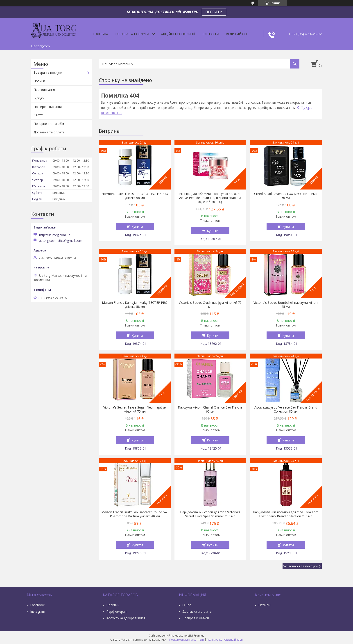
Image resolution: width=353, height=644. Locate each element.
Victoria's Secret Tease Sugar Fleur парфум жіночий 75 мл (135, 409)
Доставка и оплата (197, 611)
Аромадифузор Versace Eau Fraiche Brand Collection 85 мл (286, 409)
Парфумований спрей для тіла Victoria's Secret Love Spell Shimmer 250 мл (210, 514)
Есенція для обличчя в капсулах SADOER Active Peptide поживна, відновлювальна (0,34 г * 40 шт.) (210, 198)
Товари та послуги (132, 34)
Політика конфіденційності (225, 640)
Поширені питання (48, 107)
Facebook (37, 605)
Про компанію (44, 90)
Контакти (210, 34)
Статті (38, 115)
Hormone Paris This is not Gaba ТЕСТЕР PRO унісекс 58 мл (135, 196)
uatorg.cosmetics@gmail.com (61, 241)
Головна (100, 34)
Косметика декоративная (126, 618)
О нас (187, 605)
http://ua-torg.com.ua (55, 235)
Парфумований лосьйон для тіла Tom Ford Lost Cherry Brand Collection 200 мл (286, 514)
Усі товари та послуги (300, 566)
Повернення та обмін (50, 124)
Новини (39, 81)
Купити (137, 226)
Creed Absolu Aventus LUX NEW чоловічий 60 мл (286, 196)
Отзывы (265, 605)
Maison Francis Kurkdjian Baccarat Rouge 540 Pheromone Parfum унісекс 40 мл (135, 514)
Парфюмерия (116, 611)
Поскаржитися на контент (187, 640)
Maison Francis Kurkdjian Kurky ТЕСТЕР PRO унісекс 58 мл (135, 305)
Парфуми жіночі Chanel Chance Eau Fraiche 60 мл (210, 409)
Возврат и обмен (196, 618)
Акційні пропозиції (178, 34)
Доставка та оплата (49, 132)
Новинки (113, 605)
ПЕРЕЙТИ (214, 12)
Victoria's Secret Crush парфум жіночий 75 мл (210, 305)
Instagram (38, 611)
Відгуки (39, 98)
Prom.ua (199, 636)
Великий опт (237, 34)
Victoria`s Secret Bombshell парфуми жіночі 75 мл (286, 305)
